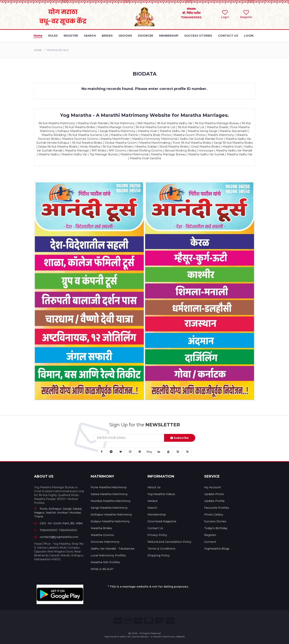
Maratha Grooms (102, 535)
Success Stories (215, 521)
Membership (157, 515)
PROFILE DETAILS (58, 50)
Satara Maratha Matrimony (109, 494)
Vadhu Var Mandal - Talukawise (113, 549)
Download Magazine (162, 521)
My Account (213, 487)
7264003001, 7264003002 (56, 530)
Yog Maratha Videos (161, 494)
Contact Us (155, 528)
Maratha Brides (101, 528)
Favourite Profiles (217, 508)
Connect (210, 542)
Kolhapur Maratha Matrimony (111, 515)
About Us (154, 487)
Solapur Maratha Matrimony (110, 521)
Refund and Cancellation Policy (170, 542)
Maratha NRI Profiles (105, 562)
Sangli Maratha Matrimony (109, 508)
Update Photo (214, 494)
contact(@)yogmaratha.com (56, 537)
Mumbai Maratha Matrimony (111, 501)
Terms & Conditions (161, 549)
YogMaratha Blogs (217, 549)
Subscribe (180, 438)
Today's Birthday (216, 528)
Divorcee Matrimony (105, 542)
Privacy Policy (157, 535)
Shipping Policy (159, 555)
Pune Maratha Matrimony (109, 487)
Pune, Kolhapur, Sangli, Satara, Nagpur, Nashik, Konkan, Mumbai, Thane (58, 513)
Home (38, 50)
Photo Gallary (214, 515)
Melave (153, 501)
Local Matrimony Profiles (108, 555)
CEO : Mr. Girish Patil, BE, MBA (58, 523)
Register (210, 535)
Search (152, 508)
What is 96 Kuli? (102, 569)
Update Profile (214, 501)
